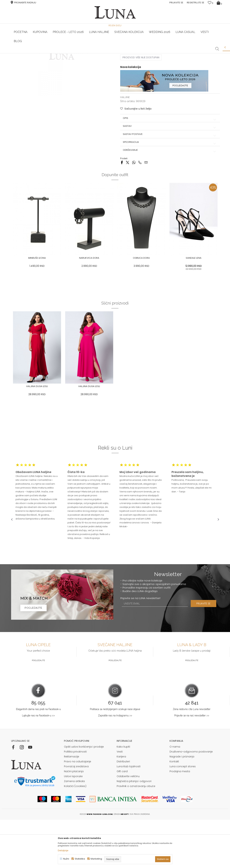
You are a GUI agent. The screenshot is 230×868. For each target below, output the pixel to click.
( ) (152, 90)
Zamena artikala (74, 829)
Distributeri (123, 810)
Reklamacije (72, 805)
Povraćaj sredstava (76, 815)
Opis (169, 170)
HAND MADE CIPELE (46, 53)
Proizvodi (38, 58)
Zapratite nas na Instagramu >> (115, 764)
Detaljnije (63, 850)
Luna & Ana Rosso (185, 53)
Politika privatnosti (75, 800)
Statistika (80, 859)
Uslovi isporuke (73, 825)
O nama (175, 795)
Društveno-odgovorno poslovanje (191, 800)
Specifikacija (169, 194)
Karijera (121, 805)
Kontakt (174, 810)
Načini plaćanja (74, 820)
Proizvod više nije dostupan (141, 110)
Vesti (120, 800)
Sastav (169, 178)
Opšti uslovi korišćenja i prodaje (84, 795)
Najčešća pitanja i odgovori (134, 829)
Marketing (96, 859)
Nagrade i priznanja (182, 805)
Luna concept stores (183, 815)
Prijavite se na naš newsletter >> (192, 764)
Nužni (66, 859)
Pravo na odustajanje (78, 810)
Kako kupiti (123, 795)
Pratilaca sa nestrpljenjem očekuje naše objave (115, 758)
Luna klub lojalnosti (129, 815)
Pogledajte (38, 709)
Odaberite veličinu (128, 825)
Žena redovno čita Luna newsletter (192, 758)
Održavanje (169, 202)
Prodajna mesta (180, 820)
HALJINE (50, 58)
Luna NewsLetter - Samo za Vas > (116, 53)
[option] (46, 54)
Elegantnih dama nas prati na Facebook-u (38, 758)
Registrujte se (196, 3)
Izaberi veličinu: (129, 90)
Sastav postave (169, 186)
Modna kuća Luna (21, 58)
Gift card (122, 820)
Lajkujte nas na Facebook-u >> (38, 764)
